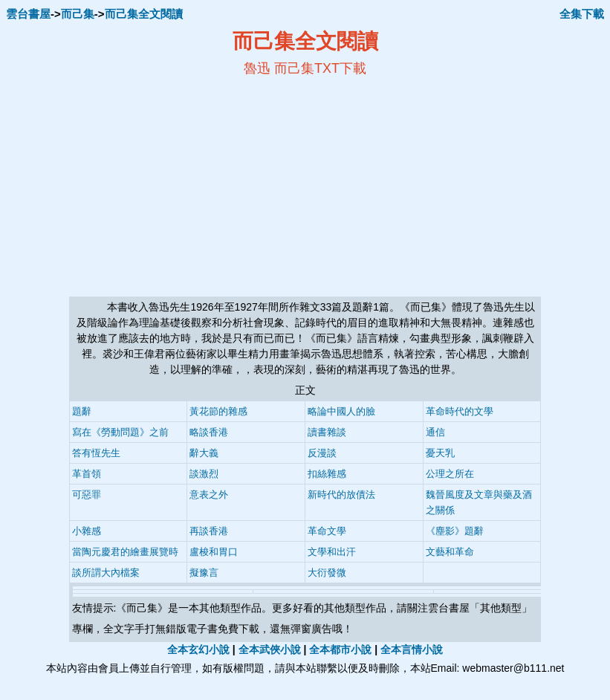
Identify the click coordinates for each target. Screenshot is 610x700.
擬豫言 (204, 573)
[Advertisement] (161, 187)
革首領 (87, 474)
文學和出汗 (332, 552)
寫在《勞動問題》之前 (120, 432)
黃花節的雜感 (218, 411)
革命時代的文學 (460, 411)
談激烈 (204, 474)
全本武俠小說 (270, 649)
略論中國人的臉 (341, 411)
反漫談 (322, 453)
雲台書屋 (28, 14)
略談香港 (209, 432)
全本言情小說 (412, 649)
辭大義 (204, 453)
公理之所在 (450, 474)
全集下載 (582, 14)
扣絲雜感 (327, 474)
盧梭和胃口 (214, 552)
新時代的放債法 (341, 495)
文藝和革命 (450, 552)
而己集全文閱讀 (144, 14)
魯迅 (257, 68)
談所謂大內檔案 (106, 573)
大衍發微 (327, 573)
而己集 (78, 14)
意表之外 (209, 495)
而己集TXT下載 (320, 68)
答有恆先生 (96, 453)
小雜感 (87, 531)
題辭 (82, 411)
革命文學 (327, 531)
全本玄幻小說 (198, 649)
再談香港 (209, 531)
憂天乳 (440, 453)
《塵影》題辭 (455, 531)
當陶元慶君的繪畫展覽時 (125, 552)
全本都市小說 (340, 649)
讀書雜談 (327, 432)
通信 (435, 432)
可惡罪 (87, 495)
